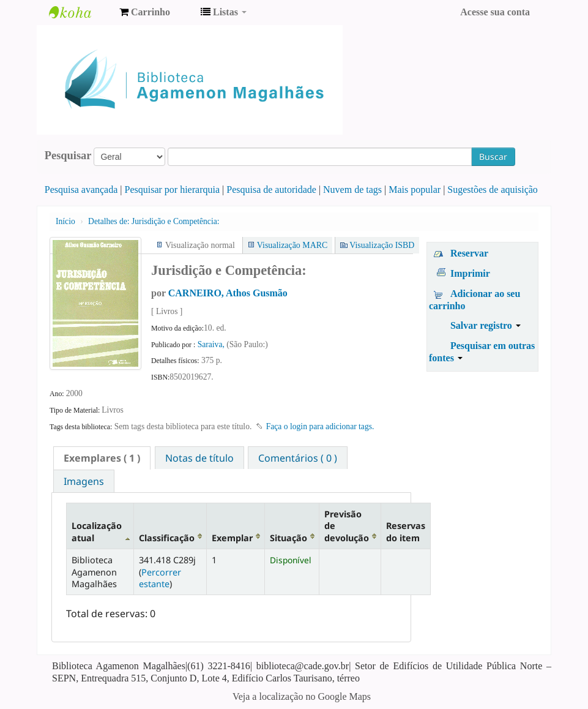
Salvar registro (486, 325)
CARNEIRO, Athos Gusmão (228, 293)
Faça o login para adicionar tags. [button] (320, 426)
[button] (145, 12)
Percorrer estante (160, 578)
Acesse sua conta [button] (495, 12)
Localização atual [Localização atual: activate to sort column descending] (97, 531)
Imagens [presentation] (84, 481)
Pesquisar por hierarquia (173, 189)
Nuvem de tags (352, 189)
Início (65, 221)
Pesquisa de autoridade (271, 189)
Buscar (493, 156)
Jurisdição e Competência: (154, 221)
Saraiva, (212, 344)
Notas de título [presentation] (199, 458)
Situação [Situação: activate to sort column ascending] (288, 538)
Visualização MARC (292, 245)
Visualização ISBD (382, 245)
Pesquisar (68, 156)
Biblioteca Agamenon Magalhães (80, 12)
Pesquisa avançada (81, 189)
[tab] (102, 458)
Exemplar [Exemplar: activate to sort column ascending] (232, 538)
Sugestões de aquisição (493, 189)
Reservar (469, 253)
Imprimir (470, 273)
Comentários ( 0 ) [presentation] (298, 458)
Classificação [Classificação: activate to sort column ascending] (167, 538)
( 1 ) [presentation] (102, 458)
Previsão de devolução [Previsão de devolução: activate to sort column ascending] (347, 526)
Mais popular (415, 189)
